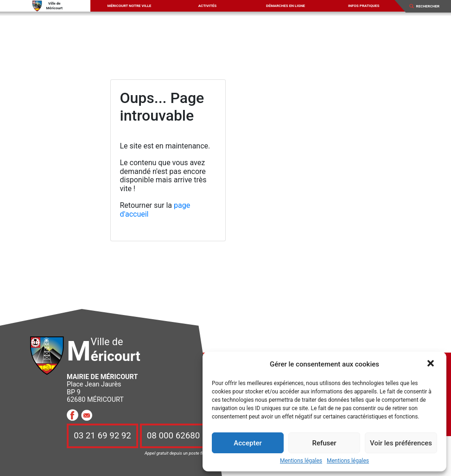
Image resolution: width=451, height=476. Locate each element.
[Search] (431, 6)
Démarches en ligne (286, 6)
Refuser (324, 443)
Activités (208, 6)
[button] (432, 364)
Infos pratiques (364, 6)
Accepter (248, 443)
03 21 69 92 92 (102, 436)
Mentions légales (301, 461)
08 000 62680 (173, 436)
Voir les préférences (401, 443)
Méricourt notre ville (129, 6)
